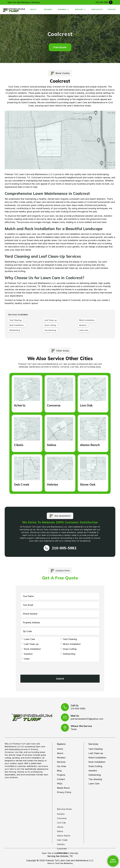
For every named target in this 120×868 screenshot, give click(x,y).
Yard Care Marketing (64, 863)
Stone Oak (62, 848)
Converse (62, 813)
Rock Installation (97, 762)
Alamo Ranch (64, 830)
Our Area (61, 766)
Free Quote (60, 47)
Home (60, 749)
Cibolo (60, 822)
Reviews (61, 758)
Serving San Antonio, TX (60, 856)
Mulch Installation (97, 758)
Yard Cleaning (96, 749)
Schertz (61, 809)
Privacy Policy (64, 792)
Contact (61, 779)
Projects (61, 775)
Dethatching (95, 775)
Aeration (93, 771)
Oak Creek (62, 835)
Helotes (61, 839)
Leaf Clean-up (96, 753)
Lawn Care (94, 784)
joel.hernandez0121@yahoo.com (87, 719)
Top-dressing (95, 779)
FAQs (60, 784)
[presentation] (38, 668)
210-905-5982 (102, 2)
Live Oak (61, 818)
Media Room (63, 788)
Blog (59, 771)
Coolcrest (62, 843)
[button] (64, 9)
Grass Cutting (95, 766)
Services (61, 762)
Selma (60, 826)
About (60, 753)
